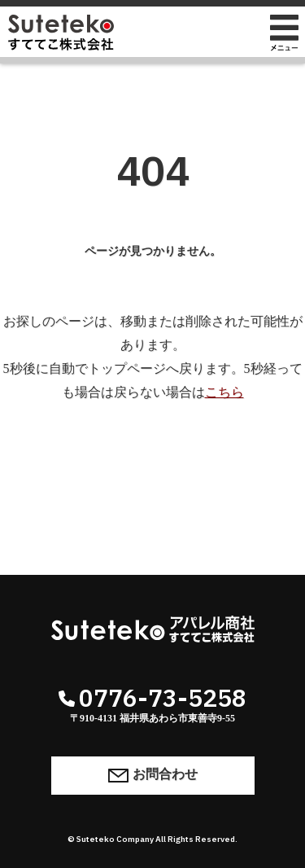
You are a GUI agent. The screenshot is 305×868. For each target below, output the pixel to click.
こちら (224, 392)
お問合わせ (153, 775)
